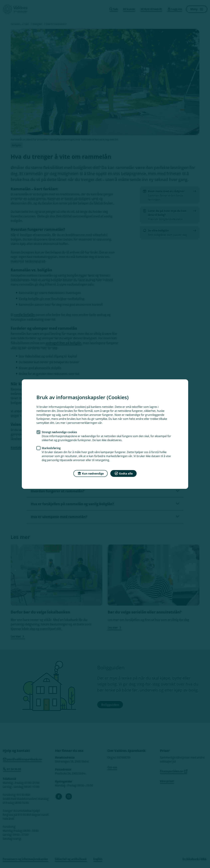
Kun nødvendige (91, 473)
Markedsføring (51, 448)
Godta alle (123, 473)
